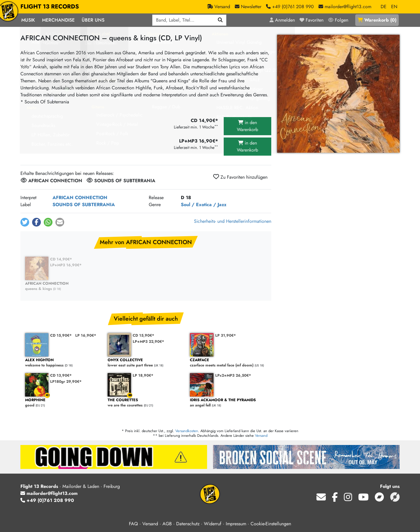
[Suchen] (220, 20)
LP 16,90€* (86, 335)
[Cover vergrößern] (338, 94)
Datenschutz (188, 524)
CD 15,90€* (61, 335)
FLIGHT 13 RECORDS (50, 7)
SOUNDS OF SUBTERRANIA (84, 205)
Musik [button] (28, 20)
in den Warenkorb (247, 126)
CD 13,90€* (61, 375)
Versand (261, 435)
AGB (167, 524)
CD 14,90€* (61, 259)
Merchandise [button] (58, 20)
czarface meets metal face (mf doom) (228, 363)
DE (384, 7)
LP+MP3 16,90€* (66, 265)
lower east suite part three (146, 363)
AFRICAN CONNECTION (80, 198)
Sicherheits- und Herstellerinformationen (233, 221)
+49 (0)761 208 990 (47, 500)
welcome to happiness (63, 363)
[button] (25, 222)
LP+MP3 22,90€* (148, 341)
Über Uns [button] (93, 20)
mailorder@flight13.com (49, 493)
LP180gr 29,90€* (66, 381)
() (377, 20)
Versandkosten (187, 431)
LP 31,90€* (226, 335)
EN (394, 7)
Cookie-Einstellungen (271, 524)
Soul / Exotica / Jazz (204, 205)
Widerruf (213, 524)
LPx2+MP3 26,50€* (233, 375)
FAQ (133, 524)
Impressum (236, 524)
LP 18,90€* (143, 375)
